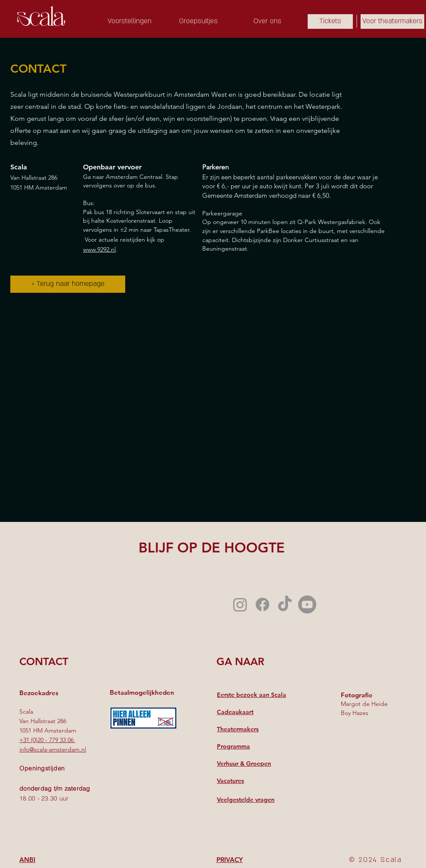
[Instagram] (240, 604)
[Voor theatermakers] (392, 21)
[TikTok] (285, 604)
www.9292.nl (99, 249)
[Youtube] (307, 604)
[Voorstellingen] (130, 21)
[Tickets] (330, 21)
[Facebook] (262, 604)
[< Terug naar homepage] (68, 284)
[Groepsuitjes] (198, 21)
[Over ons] (267, 21)
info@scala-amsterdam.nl (53, 749)
